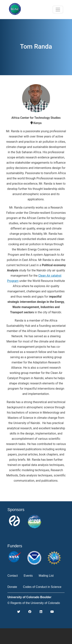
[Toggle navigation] (58, 10)
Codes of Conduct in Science (42, 587)
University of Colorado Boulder (29, 597)
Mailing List (46, 576)
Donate (12, 587)
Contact (13, 576)
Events (28, 576)
